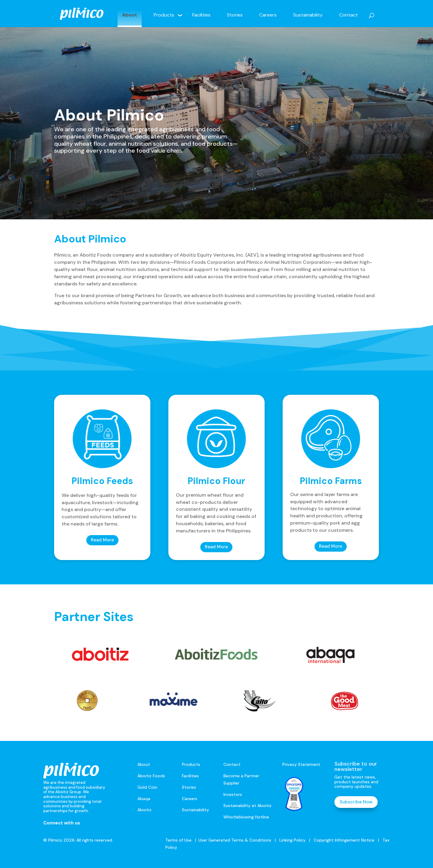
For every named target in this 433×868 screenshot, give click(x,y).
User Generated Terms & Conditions (235, 840)
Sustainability (308, 15)
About (130, 15)
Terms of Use (178, 840)
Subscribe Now (356, 802)
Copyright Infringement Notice (344, 840)
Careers (268, 15)
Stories (235, 15)
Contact (349, 15)
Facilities (201, 15)
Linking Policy (292, 840)
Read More (102, 540)
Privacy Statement (301, 764)
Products (164, 15)
